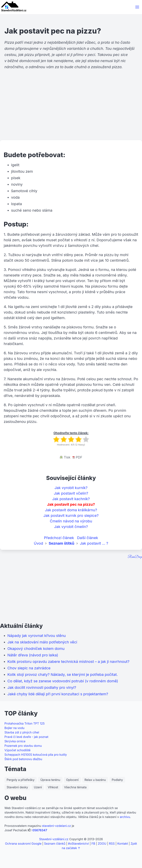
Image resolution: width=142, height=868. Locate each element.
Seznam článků (55, 844)
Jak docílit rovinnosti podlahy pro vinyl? (42, 688)
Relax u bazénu (95, 780)
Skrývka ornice (15, 741)
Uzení (38, 787)
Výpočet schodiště (17, 750)
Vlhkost (53, 787)
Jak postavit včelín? (71, 493)
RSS (112, 844)
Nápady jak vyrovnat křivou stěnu (37, 636)
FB (93, 844)
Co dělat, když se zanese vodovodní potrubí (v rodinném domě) (63, 681)
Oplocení (72, 780)
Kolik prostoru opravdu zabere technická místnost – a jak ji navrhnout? (68, 662)
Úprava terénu (50, 780)
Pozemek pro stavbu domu (23, 746)
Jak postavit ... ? (94, 543)
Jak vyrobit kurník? (71, 488)
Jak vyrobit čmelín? (71, 527)
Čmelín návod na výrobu (71, 521)
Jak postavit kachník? (71, 499)
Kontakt (122, 844)
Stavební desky (17, 787)
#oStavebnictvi (78, 844)
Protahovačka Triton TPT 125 (24, 723)
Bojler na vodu (14, 728)
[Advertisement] (71, 111)
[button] (137, 7)
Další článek (88, 538)
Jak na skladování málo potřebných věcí (42, 642)
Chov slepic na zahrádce (29, 668)
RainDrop (135, 557)
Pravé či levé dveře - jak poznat (26, 737)
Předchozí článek (59, 538)
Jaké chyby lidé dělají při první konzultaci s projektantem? (58, 694)
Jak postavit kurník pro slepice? (71, 516)
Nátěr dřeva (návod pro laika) (33, 655)
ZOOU (102, 844)
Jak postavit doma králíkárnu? (71, 510)
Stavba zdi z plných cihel (22, 732)
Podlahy (117, 780)
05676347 (40, 830)
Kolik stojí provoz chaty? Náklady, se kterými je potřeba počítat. (63, 675)
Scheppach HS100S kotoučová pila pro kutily (36, 755)
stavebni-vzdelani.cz (56, 826)
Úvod (38, 543)
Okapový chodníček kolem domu (36, 649)
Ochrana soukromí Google (23, 844)
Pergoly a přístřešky (21, 780)
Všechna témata (75, 787)
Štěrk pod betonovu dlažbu (23, 759)
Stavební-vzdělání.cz (54, 839)
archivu (125, 817)
